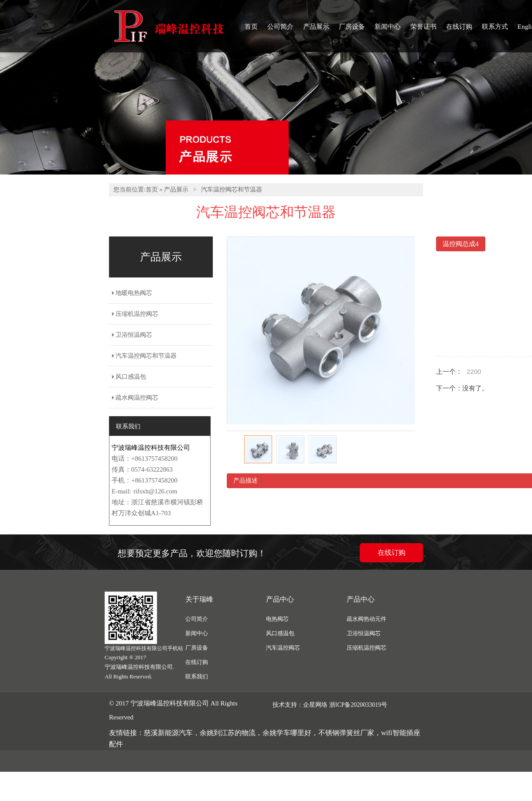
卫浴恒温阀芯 (134, 335)
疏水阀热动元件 (367, 619)
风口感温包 (131, 377)
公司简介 (280, 27)
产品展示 (316, 27)
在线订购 (459, 27)
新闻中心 (388, 27)
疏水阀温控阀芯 (137, 398)
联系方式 (495, 27)
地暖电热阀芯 (134, 293)
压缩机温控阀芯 (137, 314)
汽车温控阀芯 (283, 648)
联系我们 (197, 676)
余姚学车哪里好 (287, 733)
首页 (251, 27)
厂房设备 (352, 27)
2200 (474, 371)
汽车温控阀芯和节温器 (232, 190)
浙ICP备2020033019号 (358, 705)
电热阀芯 (277, 619)
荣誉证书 (423, 27)
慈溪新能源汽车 (168, 733)
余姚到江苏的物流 (228, 733)
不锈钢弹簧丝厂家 (346, 733)
